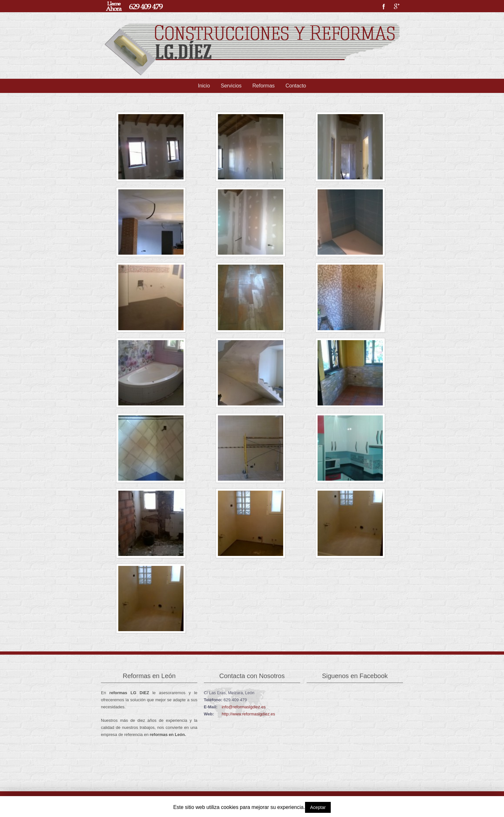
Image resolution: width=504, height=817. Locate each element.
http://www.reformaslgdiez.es (248, 714)
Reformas (263, 86)
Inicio (204, 86)
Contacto (296, 86)
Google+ (397, 6)
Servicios (231, 86)
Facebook (384, 6)
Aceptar (318, 807)
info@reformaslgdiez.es (244, 707)
